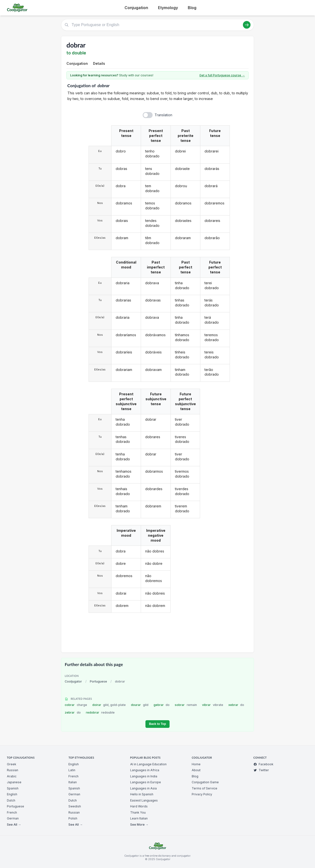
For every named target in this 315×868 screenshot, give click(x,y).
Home (196, 764)
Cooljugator (73, 681)
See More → (139, 825)
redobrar (100, 712)
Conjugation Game (205, 782)
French (12, 812)
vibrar (213, 705)
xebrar (236, 705)
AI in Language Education (148, 764)
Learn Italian (139, 818)
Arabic (12, 776)
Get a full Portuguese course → (222, 75)
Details (99, 63)
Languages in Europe (146, 782)
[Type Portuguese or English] (157, 25)
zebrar (73, 712)
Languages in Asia (143, 788)
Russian (13, 770)
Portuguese (98, 681)
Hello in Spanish (142, 794)
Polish (73, 818)
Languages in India (144, 776)
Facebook (263, 764)
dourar (140, 705)
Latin (72, 770)
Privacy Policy (202, 794)
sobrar (186, 705)
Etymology (168, 8)
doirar (109, 705)
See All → (14, 825)
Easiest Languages (144, 800)
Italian (73, 782)
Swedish (75, 806)
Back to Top (157, 724)
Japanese (14, 782)
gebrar (162, 705)
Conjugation (136, 8)
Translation (163, 115)
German (13, 818)
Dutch (11, 800)
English (12, 794)
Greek (12, 764)
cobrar (76, 705)
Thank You (138, 812)
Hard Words (139, 806)
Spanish (13, 788)
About (196, 770)
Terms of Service (205, 788)
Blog (192, 8)
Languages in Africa (145, 770)
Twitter (261, 770)
